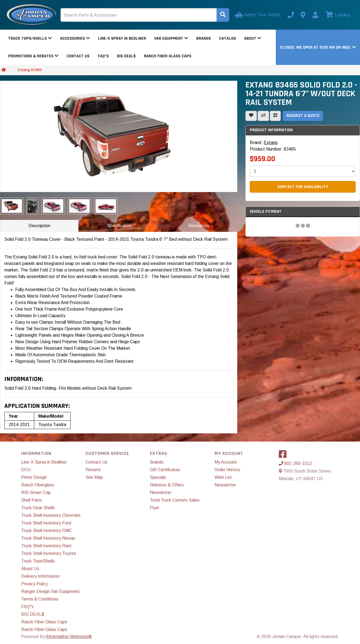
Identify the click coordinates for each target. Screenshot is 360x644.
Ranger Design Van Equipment (50, 591)
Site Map (94, 477)
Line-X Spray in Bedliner (122, 38)
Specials (158, 477)
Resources (199, 226)
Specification (119, 226)
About (253, 38)
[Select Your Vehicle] (258, 15)
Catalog (228, 38)
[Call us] (291, 15)
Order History (227, 470)
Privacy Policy (34, 584)
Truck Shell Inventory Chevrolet (51, 515)
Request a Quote (303, 116)
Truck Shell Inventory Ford (46, 523)
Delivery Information (40, 576)
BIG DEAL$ (126, 56)
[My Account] (315, 15)
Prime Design (34, 477)
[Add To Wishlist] (251, 116)
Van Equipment (171, 38)
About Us (30, 569)
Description (39, 226)
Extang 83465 (30, 70)
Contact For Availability (303, 187)
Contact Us (78, 56)
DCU (26, 470)
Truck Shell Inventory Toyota (48, 553)
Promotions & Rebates (33, 56)
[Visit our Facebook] (284, 456)
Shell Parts (32, 500)
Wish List (223, 477)
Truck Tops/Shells (30, 38)
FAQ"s (103, 56)
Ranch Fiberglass (38, 485)
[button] (318, 47)
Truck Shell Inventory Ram (46, 546)
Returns (93, 470)
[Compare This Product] (263, 116)
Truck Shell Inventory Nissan (48, 538)
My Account (226, 462)
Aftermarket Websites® (69, 637)
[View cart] (339, 15)
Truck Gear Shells (38, 508)
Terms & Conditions (40, 599)
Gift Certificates (165, 470)
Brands (204, 38)
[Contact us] (303, 15)
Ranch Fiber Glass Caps (168, 56)
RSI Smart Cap (36, 493)
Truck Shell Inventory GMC (47, 531)
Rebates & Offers (167, 485)
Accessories (75, 38)
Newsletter (161, 493)
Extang (271, 143)
